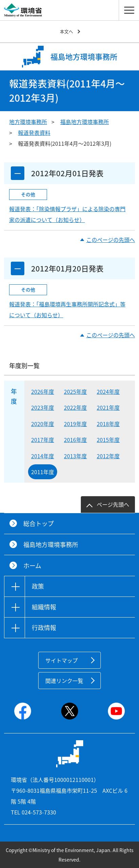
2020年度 (43, 424)
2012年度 (108, 456)
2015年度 (108, 440)
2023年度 (43, 407)
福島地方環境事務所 (85, 122)
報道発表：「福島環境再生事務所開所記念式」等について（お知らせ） (67, 309)
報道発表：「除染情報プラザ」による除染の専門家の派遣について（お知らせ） (67, 214)
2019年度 (75, 424)
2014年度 (43, 456)
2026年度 (43, 391)
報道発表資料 (34, 133)
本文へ (66, 31)
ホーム (32, 566)
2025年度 (75, 391)
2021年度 (108, 407)
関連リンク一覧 (64, 681)
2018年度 (108, 424)
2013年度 (75, 456)
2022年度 (75, 407)
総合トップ (39, 523)
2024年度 (108, 391)
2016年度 (75, 440)
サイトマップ (62, 660)
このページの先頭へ (111, 240)
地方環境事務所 (28, 122)
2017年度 (43, 440)
